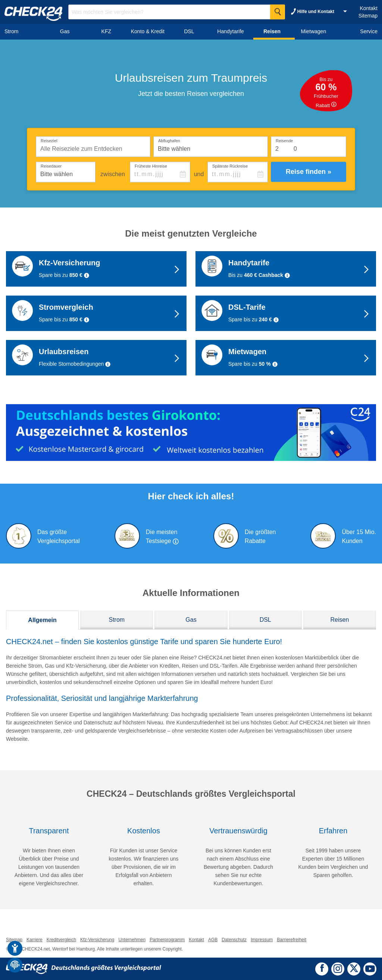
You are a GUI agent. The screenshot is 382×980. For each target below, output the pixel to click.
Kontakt (369, 8)
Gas (191, 620)
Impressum (262, 940)
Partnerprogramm (167, 940)
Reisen (339, 620)
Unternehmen (132, 940)
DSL (265, 620)
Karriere (35, 940)
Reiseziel (49, 140)
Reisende (284, 140)
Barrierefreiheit (292, 940)
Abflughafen (169, 140)
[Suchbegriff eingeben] (177, 12)
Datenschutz (234, 940)
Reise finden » (309, 172)
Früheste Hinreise (151, 166)
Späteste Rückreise (230, 166)
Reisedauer (51, 166)
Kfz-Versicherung (97, 940)
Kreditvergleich (61, 940)
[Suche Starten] (278, 12)
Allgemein (42, 620)
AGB (213, 940)
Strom (117, 620)
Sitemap (368, 16)
